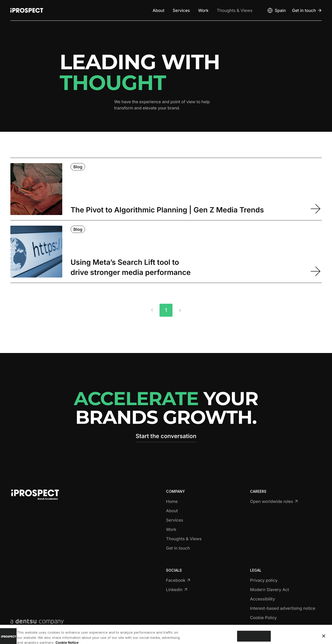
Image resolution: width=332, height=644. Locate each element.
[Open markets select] (276, 10)
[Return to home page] (27, 10)
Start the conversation (166, 436)
